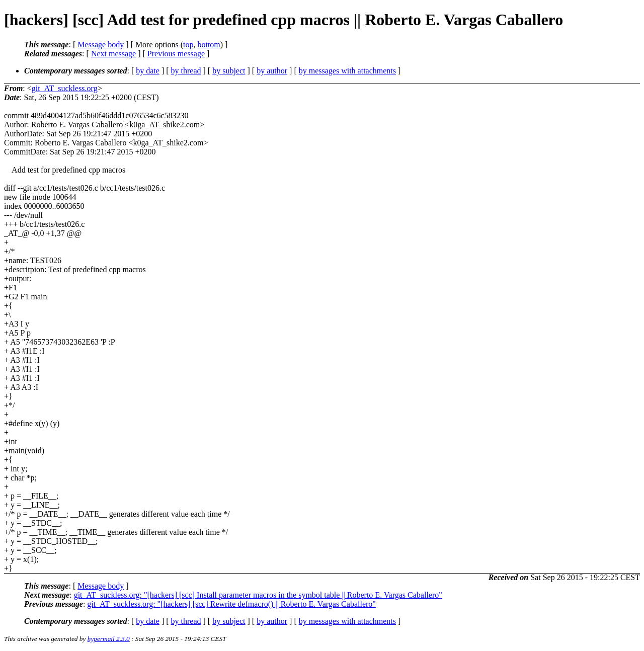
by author (272, 71)
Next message (113, 54)
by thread (186, 71)
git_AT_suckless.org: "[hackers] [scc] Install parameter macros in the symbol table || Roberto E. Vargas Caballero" (258, 595)
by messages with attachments (347, 71)
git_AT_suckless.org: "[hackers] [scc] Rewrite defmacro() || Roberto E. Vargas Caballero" (231, 604)
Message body (101, 45)
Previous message (176, 54)
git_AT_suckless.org (65, 88)
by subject (229, 71)
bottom (209, 45)
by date (148, 71)
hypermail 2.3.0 (109, 639)
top (188, 45)
